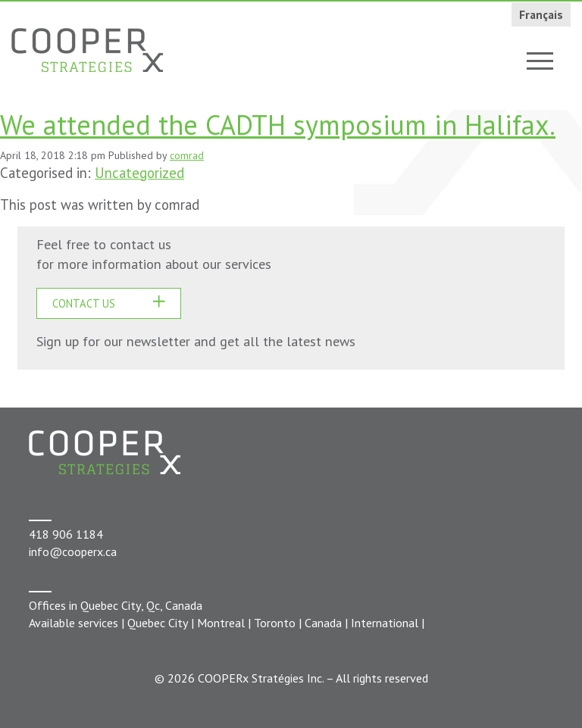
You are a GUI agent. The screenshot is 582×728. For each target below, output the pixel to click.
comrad (187, 155)
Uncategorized (139, 173)
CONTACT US (84, 303)
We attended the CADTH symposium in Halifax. (278, 125)
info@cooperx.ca (73, 551)
